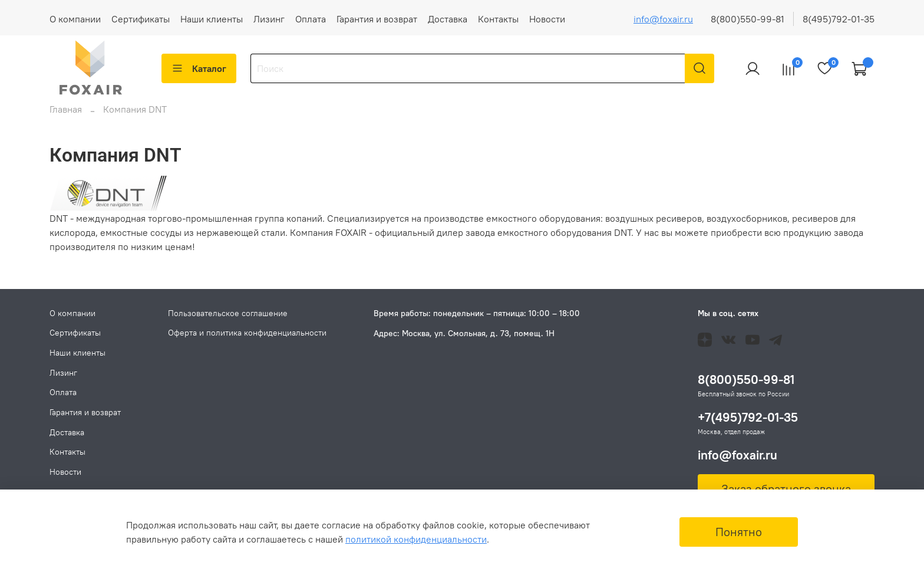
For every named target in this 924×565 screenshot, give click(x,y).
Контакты (498, 19)
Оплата (311, 19)
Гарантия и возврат (377, 19)
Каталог (199, 68)
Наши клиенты (212, 19)
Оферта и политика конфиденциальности (247, 333)
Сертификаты (141, 19)
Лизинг (269, 19)
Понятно (739, 532)
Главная (66, 116)
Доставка (448, 19)
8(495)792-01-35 (839, 19)
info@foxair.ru (663, 19)
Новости (547, 19)
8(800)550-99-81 (748, 19)
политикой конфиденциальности (416, 539)
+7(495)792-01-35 (748, 418)
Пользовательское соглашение (228, 313)
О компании (75, 19)
